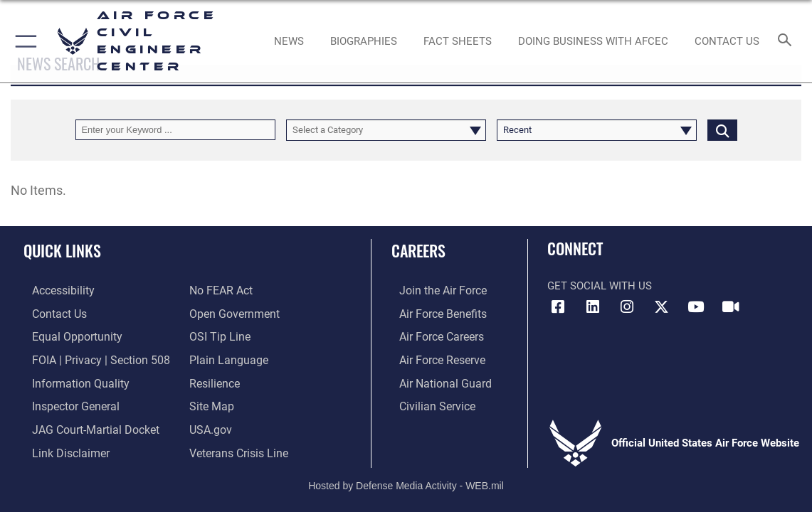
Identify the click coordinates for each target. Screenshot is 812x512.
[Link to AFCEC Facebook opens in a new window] (558, 307)
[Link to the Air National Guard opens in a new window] (435, 379)
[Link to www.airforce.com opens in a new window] (434, 290)
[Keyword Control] (175, 130)
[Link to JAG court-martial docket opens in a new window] (85, 424)
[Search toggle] (787, 41)
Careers (418, 250)
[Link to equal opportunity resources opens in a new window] (66, 335)
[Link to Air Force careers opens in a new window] (433, 335)
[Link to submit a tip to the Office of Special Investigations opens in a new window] (218, 335)
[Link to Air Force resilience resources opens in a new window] (214, 379)
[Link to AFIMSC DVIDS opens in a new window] (730, 307)
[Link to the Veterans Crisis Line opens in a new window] (237, 446)
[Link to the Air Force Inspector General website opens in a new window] (65, 401)
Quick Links (62, 250)
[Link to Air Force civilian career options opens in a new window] (428, 401)
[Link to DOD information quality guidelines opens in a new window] (69, 379)
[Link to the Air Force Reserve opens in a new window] (433, 357)
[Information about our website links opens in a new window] (60, 446)
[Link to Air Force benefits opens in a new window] (434, 312)
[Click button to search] (722, 130)
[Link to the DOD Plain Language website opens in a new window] (225, 357)
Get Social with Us (600, 286)
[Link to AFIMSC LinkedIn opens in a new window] (593, 307)
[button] (23, 41)
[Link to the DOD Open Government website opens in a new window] (232, 312)
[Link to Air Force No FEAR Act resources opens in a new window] (220, 290)
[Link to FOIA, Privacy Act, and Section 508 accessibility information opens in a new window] (89, 357)
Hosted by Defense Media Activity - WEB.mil (406, 478)
